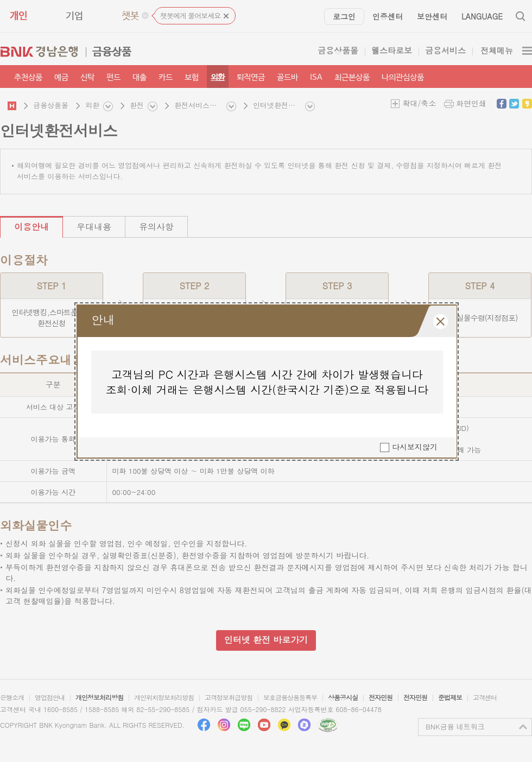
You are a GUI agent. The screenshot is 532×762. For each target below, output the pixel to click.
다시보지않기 (415, 447)
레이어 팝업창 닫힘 (441, 322)
